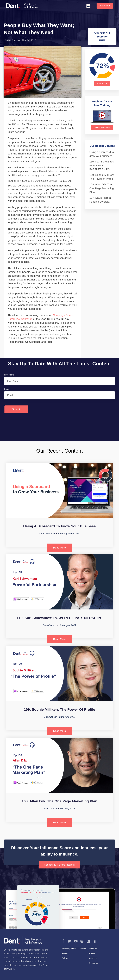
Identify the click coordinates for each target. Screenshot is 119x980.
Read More (60, 548)
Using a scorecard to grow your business (60, 526)
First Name (9, 375)
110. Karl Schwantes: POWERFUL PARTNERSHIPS (102, 165)
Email (7, 389)
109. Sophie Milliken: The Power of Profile (60, 709)
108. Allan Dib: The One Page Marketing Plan (102, 188)
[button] (88, 6)
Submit (16, 409)
